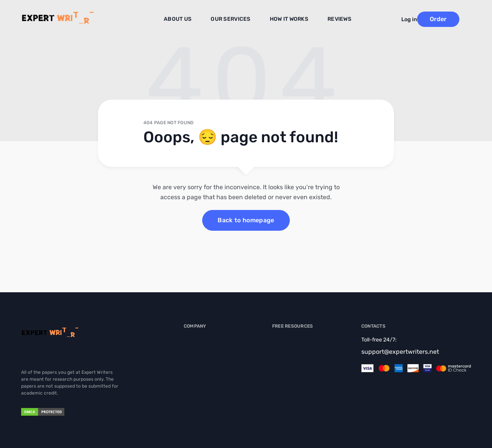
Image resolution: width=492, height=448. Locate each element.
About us (185, 20)
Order (450, 19)
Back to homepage (246, 220)
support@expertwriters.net (400, 352)
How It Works (287, 20)
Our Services (234, 20)
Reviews (333, 20)
